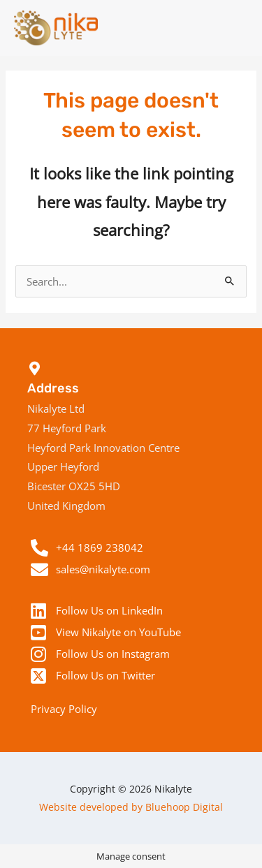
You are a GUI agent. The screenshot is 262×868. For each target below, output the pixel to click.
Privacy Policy (64, 709)
